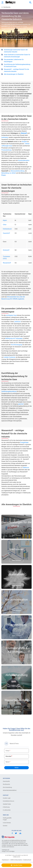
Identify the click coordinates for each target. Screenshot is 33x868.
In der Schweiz (7, 823)
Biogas (4, 175)
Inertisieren (5, 137)
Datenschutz (27, 860)
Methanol (26, 468)
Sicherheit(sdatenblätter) (9, 790)
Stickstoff (6, 250)
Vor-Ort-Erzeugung (16, 345)
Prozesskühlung (6, 150)
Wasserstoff (7, 263)
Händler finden (7, 804)
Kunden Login (7, 798)
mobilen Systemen (10, 357)
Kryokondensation (24, 160)
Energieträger (24, 442)
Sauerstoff (6, 233)
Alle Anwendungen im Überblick (14, 74)
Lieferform (17, 322)
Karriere (5, 826)
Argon (5, 220)
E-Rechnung (6, 807)
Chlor (5, 225)
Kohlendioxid (7, 229)
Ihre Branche (6, 784)
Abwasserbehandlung (18, 171)
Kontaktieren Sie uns (8, 801)
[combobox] (30, 3)
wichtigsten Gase (11, 315)
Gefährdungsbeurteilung (9, 391)
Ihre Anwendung (7, 787)
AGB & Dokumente (16, 860)
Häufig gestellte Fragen (7, 819)
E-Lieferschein (7, 810)
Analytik (24, 142)
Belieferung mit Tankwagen (14, 338)
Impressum (5, 860)
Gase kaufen (6, 781)
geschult (21, 404)
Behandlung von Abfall (8, 173)
